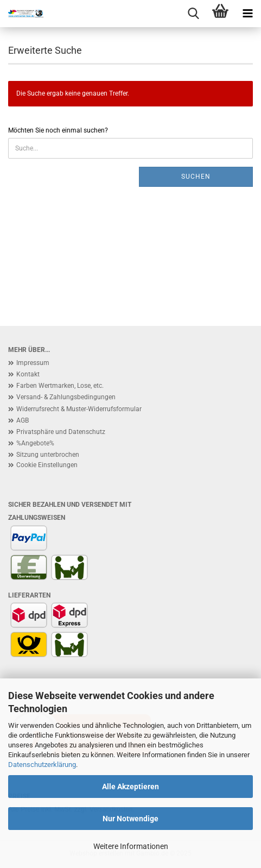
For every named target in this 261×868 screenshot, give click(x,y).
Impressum (33, 363)
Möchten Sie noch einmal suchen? (58, 130)
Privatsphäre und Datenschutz (61, 432)
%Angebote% (35, 443)
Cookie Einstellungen (47, 465)
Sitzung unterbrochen (48, 455)
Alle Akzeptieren (130, 787)
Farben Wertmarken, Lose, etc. (60, 386)
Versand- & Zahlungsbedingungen (66, 397)
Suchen (196, 177)
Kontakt (28, 374)
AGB (23, 420)
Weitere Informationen (131, 846)
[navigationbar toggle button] (247, 14)
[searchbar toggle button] (193, 14)
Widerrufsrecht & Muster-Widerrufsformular (79, 409)
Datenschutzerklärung (42, 765)
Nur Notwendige (130, 819)
